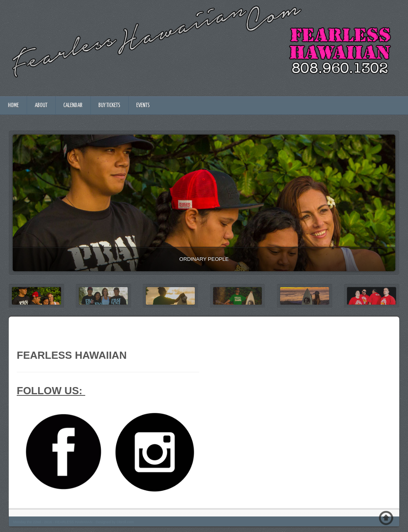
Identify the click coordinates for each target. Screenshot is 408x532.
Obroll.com (125, 522)
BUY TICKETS (109, 106)
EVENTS (143, 106)
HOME (13, 106)
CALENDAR (73, 106)
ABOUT (41, 106)
